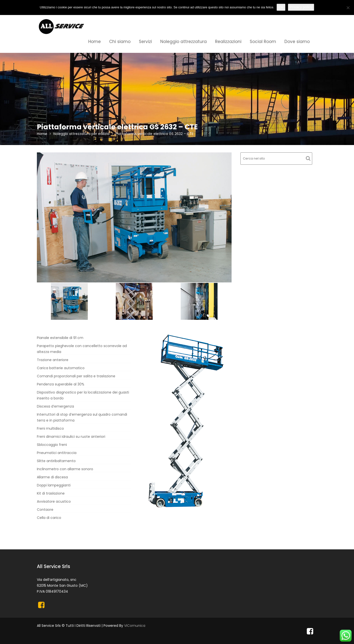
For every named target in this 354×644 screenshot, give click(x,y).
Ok (281, 7)
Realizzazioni (228, 42)
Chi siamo (120, 42)
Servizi (145, 42)
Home (95, 42)
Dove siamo (297, 42)
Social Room (263, 42)
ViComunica (135, 626)
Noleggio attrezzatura (184, 42)
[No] (348, 8)
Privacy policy (301, 7)
